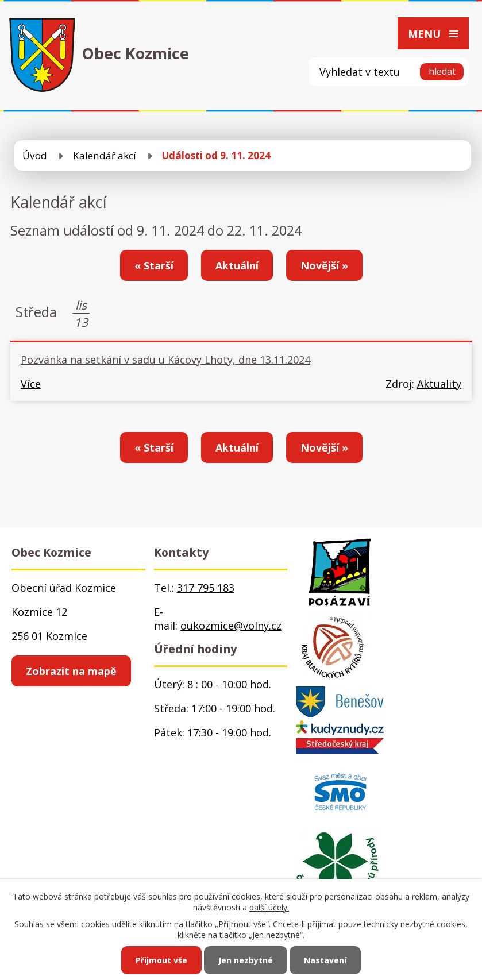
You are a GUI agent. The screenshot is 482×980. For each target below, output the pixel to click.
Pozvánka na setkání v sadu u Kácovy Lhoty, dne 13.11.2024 (165, 360)
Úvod (35, 155)
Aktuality (439, 384)
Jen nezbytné (246, 960)
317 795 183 (206, 588)
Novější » (324, 265)
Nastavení (325, 960)
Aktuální (237, 265)
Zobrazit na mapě (71, 671)
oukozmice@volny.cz (231, 626)
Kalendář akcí (105, 155)
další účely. (269, 907)
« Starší (154, 265)
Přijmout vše (161, 960)
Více (31, 384)
